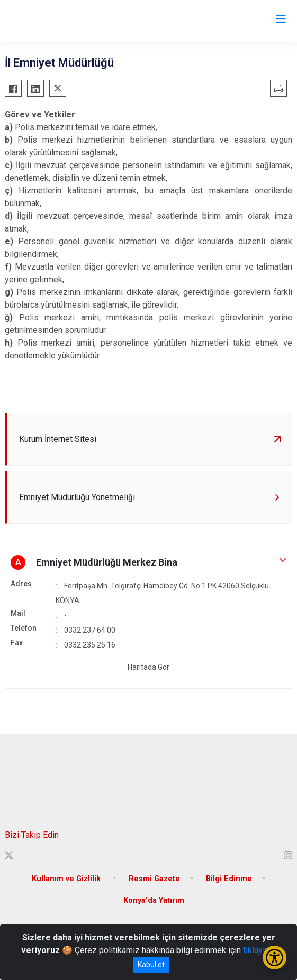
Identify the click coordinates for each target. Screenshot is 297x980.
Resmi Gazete (154, 879)
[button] (148, 562)
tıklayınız (259, 950)
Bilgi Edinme (229, 879)
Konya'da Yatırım (154, 900)
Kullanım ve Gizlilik (67, 879)
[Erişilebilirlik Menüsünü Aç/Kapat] (274, 958)
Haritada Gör (148, 667)
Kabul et (151, 965)
